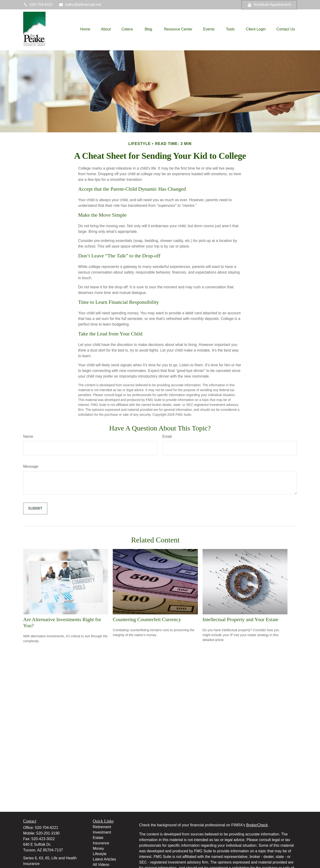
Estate (98, 838)
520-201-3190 (48, 833)
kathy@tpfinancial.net (80, 5)
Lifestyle (100, 854)
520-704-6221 (38, 5)
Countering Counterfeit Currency (147, 619)
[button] (85, 29)
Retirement (102, 827)
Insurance (101, 843)
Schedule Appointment (269, 5)
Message (31, 466)
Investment (102, 832)
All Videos (101, 865)
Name (28, 436)
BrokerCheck (257, 825)
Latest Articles (105, 859)
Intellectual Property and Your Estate (240, 619)
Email (167, 436)
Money (98, 848)
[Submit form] (35, 508)
